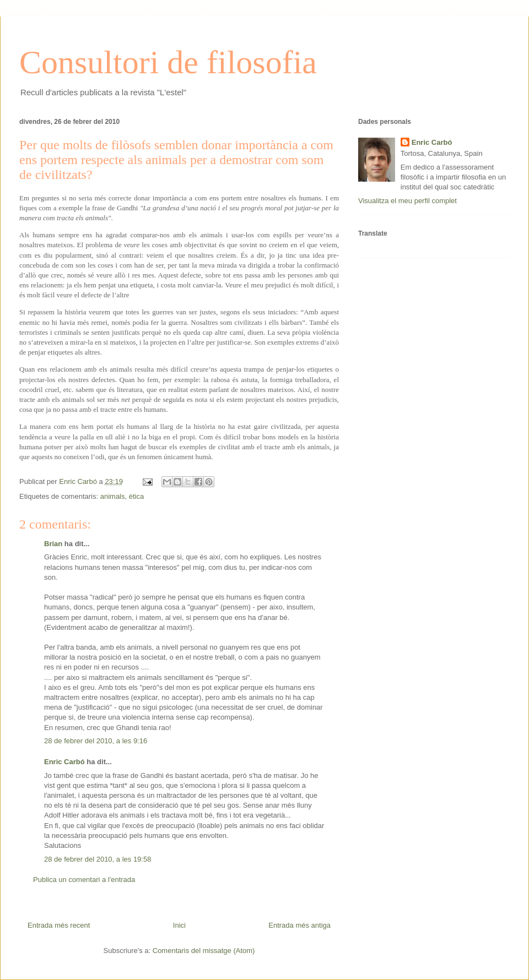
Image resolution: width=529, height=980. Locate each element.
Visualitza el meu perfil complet (407, 201)
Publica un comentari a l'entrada (84, 880)
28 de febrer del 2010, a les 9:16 (96, 741)
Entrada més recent (59, 925)
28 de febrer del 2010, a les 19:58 (98, 859)
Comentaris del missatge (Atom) (204, 951)
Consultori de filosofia (168, 62)
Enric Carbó (64, 762)
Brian (53, 544)
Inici (179, 925)
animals (113, 496)
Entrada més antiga (299, 925)
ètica (136, 496)
